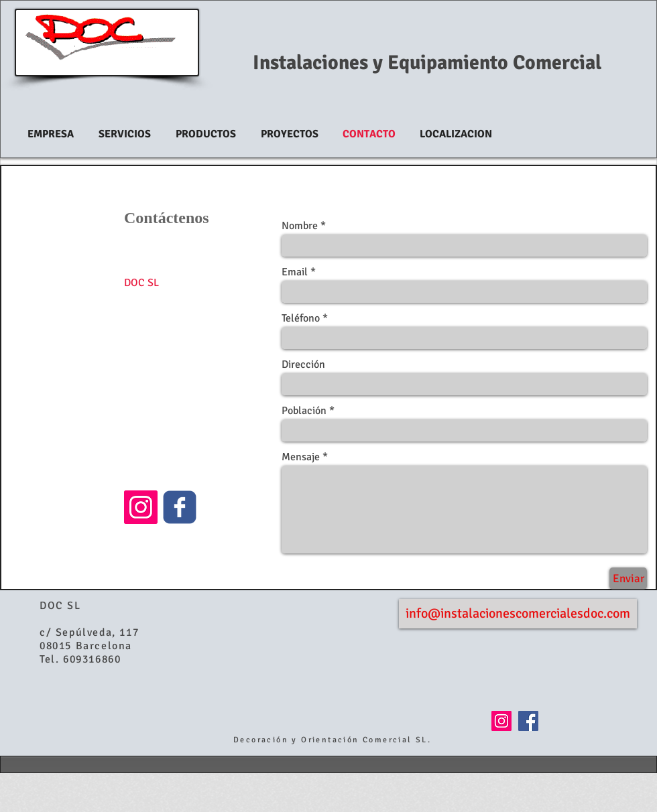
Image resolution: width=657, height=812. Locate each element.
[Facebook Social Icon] (528, 721)
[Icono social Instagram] (141, 507)
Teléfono (301, 318)
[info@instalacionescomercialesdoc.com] (518, 614)
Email (295, 272)
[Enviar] (628, 579)
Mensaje (301, 457)
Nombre (300, 226)
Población (304, 411)
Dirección (303, 364)
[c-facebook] (180, 507)
